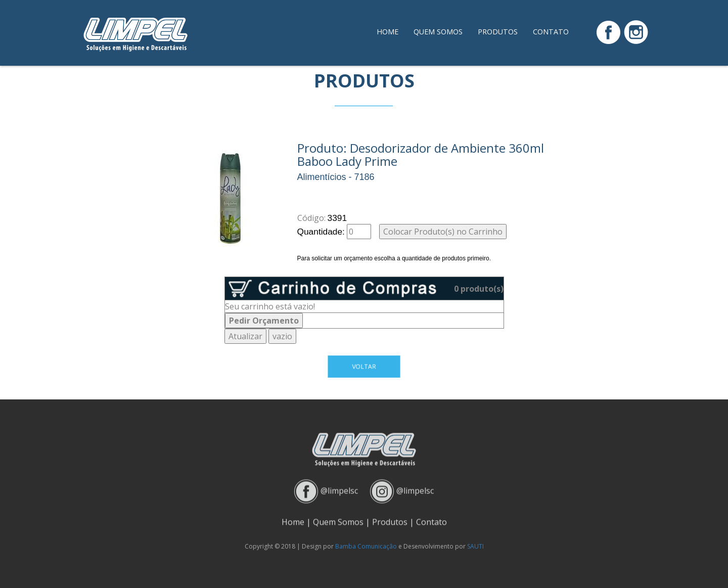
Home (388, 32)
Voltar (364, 367)
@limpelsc (339, 487)
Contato (551, 32)
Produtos (498, 32)
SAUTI (475, 546)
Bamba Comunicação (366, 546)
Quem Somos (438, 32)
